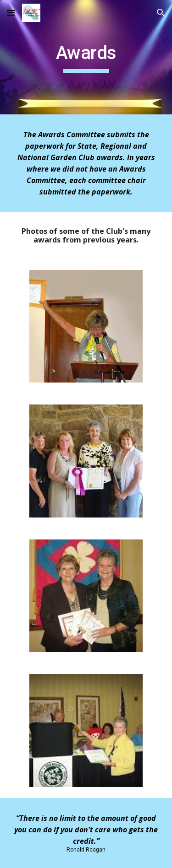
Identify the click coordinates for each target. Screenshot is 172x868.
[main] (86, 57)
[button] (11, 13)
